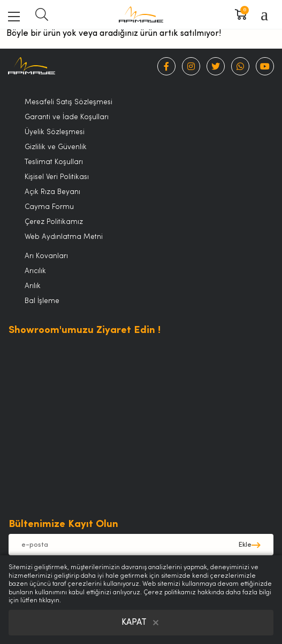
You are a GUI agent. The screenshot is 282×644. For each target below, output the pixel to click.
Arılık (33, 286)
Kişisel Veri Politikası (57, 177)
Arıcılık (35, 271)
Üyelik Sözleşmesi (55, 132)
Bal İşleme (42, 301)
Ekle (245, 545)
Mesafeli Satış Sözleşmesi (68, 102)
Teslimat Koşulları (54, 162)
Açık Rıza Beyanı (52, 192)
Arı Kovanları (46, 256)
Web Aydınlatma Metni (64, 237)
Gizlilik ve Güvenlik (56, 147)
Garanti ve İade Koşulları (67, 117)
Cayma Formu (49, 207)
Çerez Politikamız (54, 222)
